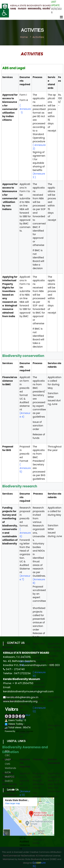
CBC (7, 755)
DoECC (9, 781)
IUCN (8, 772)
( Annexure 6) (25, 533)
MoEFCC (10, 777)
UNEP (8, 760)
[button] (4, 13)
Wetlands (10, 768)
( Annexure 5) (25, 468)
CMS (7, 764)
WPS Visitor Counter (24, 731)
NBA (7, 751)
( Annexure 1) (25, 109)
